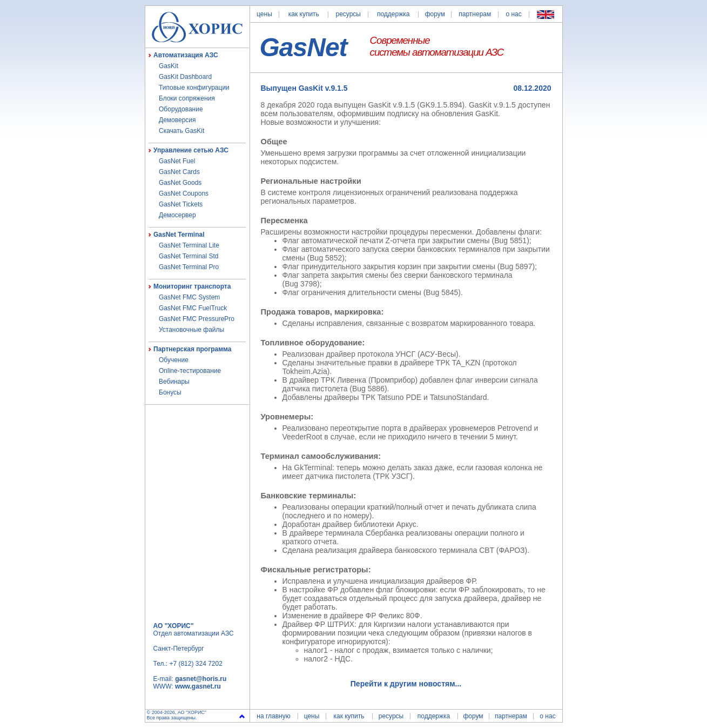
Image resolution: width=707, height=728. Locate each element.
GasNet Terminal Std (189, 256)
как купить (304, 14)
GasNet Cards (179, 172)
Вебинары (174, 382)
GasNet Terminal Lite (189, 245)
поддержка (393, 14)
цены (264, 14)
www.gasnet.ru (198, 686)
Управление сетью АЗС (191, 150)
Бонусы (170, 392)
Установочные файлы (191, 330)
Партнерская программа (192, 349)
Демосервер (177, 215)
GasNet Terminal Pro (189, 267)
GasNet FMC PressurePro (197, 319)
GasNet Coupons (184, 193)
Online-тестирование (190, 371)
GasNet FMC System (189, 297)
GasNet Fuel (177, 161)
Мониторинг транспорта (192, 286)
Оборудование (181, 109)
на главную (273, 716)
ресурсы (348, 14)
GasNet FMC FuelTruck (193, 308)
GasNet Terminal (179, 235)
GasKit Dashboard (185, 77)
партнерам (475, 14)
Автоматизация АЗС (186, 55)
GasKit (169, 66)
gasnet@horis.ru (201, 679)
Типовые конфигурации (194, 88)
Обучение (174, 360)
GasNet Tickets (181, 204)
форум (435, 14)
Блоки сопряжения (187, 98)
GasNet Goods (180, 183)
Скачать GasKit (181, 131)
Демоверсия (177, 120)
